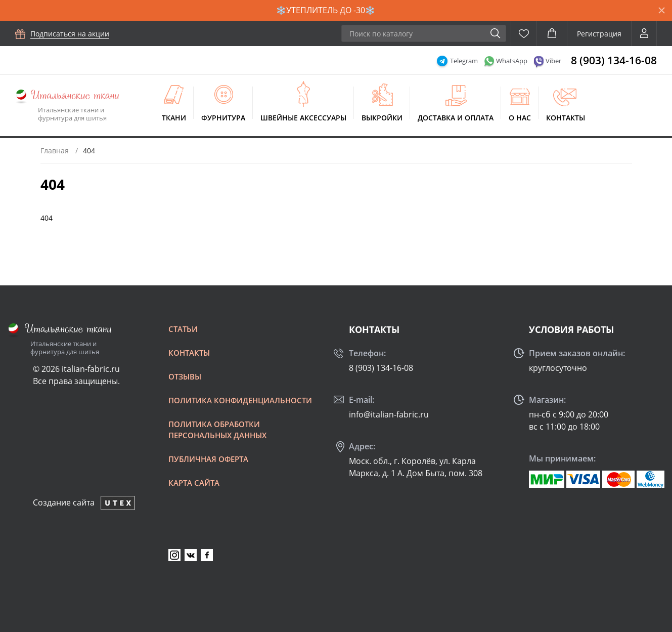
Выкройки (382, 118)
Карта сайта (194, 483)
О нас (520, 118)
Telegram (464, 61)
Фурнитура (223, 118)
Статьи (183, 329)
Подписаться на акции (70, 34)
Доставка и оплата (456, 118)
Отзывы (185, 376)
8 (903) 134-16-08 (614, 60)
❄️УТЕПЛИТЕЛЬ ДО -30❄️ (326, 10)
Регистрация (599, 34)
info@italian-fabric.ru (389, 414)
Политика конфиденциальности (240, 400)
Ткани (174, 118)
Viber (553, 61)
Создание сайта (64, 502)
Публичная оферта (208, 459)
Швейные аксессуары (303, 118)
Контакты (566, 118)
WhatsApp (512, 61)
